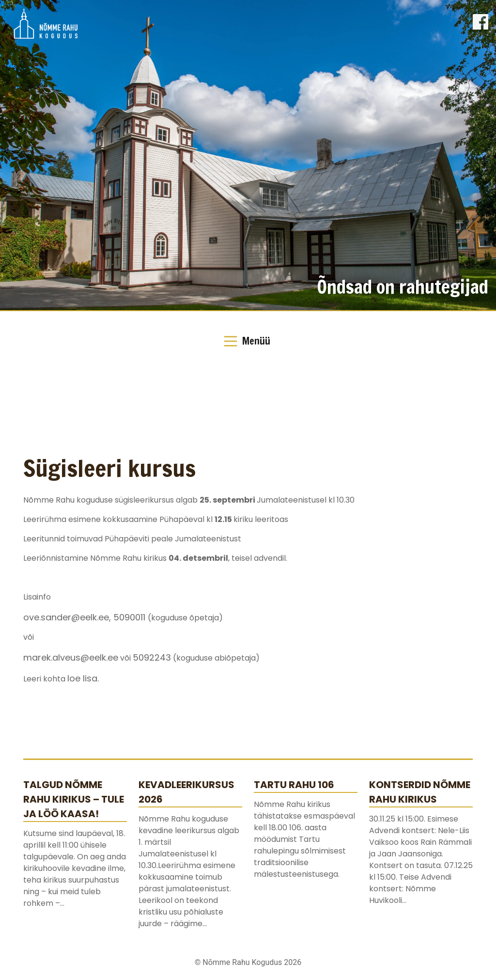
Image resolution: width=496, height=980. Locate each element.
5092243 (152, 657)
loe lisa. (83, 678)
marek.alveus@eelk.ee (71, 657)
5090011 (131, 617)
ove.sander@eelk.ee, (68, 617)
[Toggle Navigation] (248, 341)
